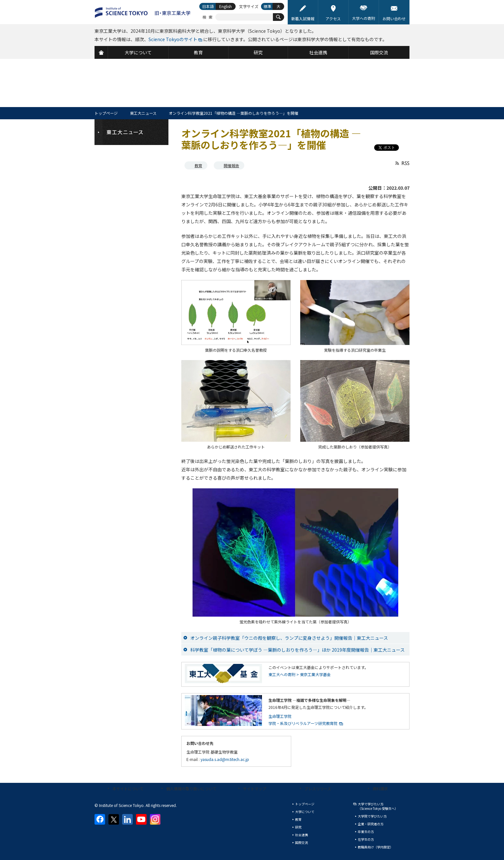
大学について (305, 812)
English (225, 6)
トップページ (106, 113)
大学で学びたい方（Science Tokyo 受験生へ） (378, 806)
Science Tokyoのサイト (173, 39)
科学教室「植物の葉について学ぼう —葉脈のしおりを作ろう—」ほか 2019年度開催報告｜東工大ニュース (297, 650)
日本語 (208, 6)
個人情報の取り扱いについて (191, 788)
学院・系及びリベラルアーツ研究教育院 (303, 723)
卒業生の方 (366, 832)
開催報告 (231, 165)
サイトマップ (255, 788)
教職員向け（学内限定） (375, 847)
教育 (198, 165)
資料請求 (380, 788)
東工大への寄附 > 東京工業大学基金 (300, 674)
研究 (298, 827)
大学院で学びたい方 (372, 816)
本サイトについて (128, 788)
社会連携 (301, 835)
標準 (267, 6)
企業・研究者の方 (371, 824)
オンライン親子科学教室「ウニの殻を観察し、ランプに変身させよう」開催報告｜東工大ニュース (289, 638)
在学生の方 (366, 839)
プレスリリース (318, 788)
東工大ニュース (143, 113)
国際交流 (301, 842)
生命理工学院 (280, 716)
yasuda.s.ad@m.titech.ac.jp (225, 759)
